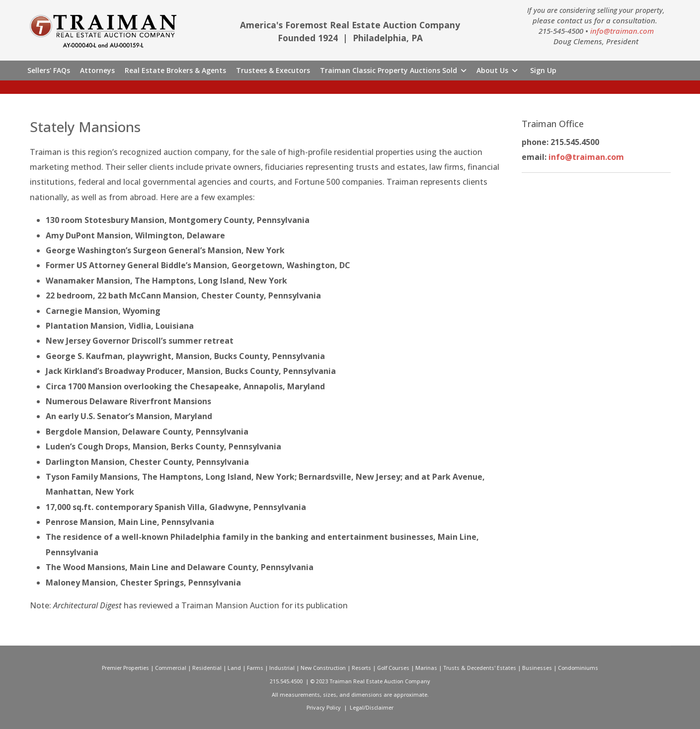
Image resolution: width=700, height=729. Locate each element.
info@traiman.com (622, 31)
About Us (492, 70)
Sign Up (543, 70)
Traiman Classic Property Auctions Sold (389, 70)
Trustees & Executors (273, 70)
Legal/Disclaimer (372, 708)
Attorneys (97, 70)
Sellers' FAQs (49, 70)
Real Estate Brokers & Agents (175, 70)
